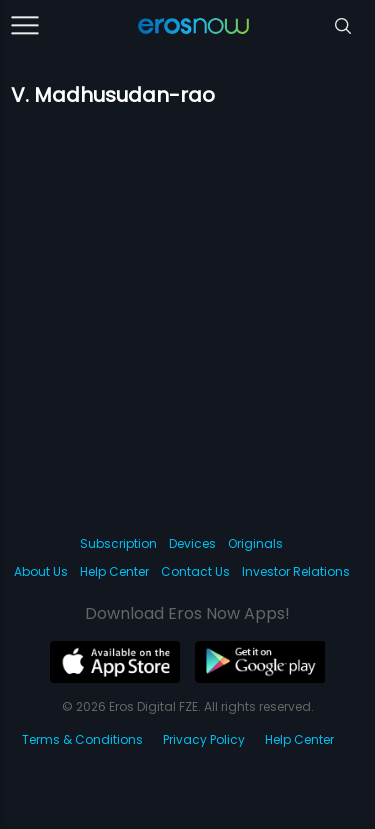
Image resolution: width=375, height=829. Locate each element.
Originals (255, 543)
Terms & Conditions (82, 739)
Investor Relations (296, 571)
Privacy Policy (204, 739)
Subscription (118, 543)
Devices (192, 543)
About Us (41, 571)
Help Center (114, 571)
